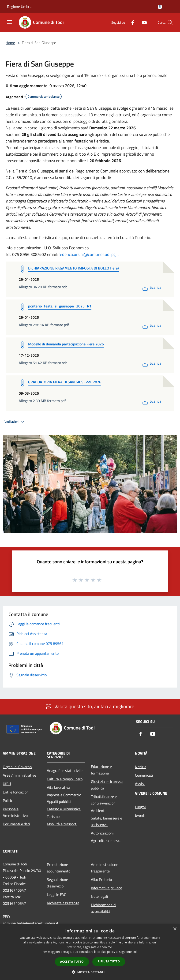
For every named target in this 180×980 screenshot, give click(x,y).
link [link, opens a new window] (135, 952)
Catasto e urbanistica (64, 809)
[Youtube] (142, 22)
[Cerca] (170, 22)
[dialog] (90, 952)
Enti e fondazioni (16, 792)
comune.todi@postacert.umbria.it (31, 923)
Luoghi (140, 807)
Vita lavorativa (58, 787)
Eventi (140, 815)
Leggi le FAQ (57, 894)
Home (10, 43)
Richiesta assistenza (63, 903)
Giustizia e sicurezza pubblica (107, 785)
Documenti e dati (16, 824)
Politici (8, 800)
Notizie (141, 767)
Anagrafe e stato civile (65, 771)
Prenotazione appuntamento (59, 868)
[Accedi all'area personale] (160, 7)
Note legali (99, 896)
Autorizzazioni (102, 833)
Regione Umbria (20, 7)
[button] (90, 972)
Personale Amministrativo (15, 812)
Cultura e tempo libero (65, 779)
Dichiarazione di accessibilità (104, 908)
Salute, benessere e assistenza (107, 821)
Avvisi (140, 784)
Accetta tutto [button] (72, 962)
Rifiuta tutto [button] (109, 961)
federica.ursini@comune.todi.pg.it (89, 254)
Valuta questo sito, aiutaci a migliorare (90, 706)
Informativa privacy (106, 888)
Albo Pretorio (101, 879)
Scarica (151, 287)
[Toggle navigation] (9, 22)
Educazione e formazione (101, 770)
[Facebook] (131, 22)
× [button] (175, 929)
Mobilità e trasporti (62, 824)
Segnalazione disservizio (57, 883)
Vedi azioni (15, 422)
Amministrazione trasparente (105, 868)
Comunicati (144, 775)
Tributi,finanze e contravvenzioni (104, 800)
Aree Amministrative (19, 775)
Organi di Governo (17, 767)
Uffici (7, 784)
